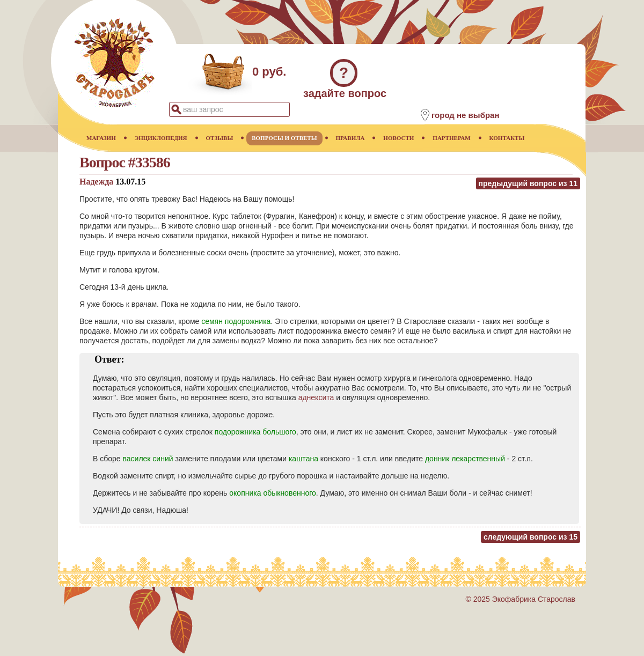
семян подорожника (236, 321)
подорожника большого (255, 432)
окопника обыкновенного (273, 493)
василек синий (148, 459)
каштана (303, 459)
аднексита (316, 397)
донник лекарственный (465, 459)
